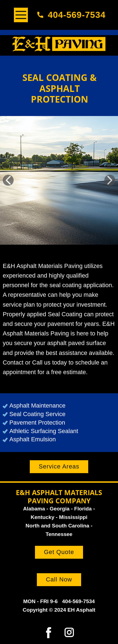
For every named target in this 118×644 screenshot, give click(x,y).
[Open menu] (21, 15)
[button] (8, 180)
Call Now (59, 579)
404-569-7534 (73, 15)
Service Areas (59, 466)
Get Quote (59, 552)
